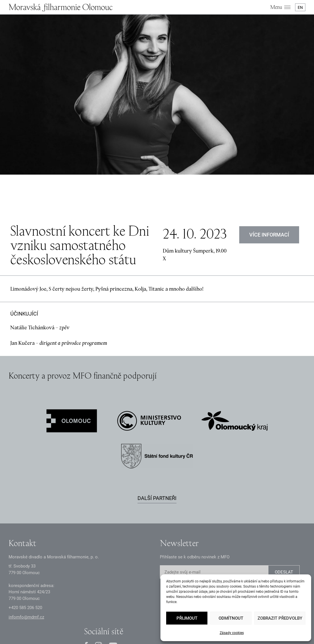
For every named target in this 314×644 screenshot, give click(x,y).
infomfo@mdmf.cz (26, 558)
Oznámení (111, 615)
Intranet (157, 615)
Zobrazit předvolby (280, 618)
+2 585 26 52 (25, 548)
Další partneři (157, 439)
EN (300, 7)
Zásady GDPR (85, 615)
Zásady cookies (232, 633)
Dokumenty (135, 615)
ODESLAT (284, 513)
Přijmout (187, 618)
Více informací (269, 175)
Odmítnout (231, 618)
